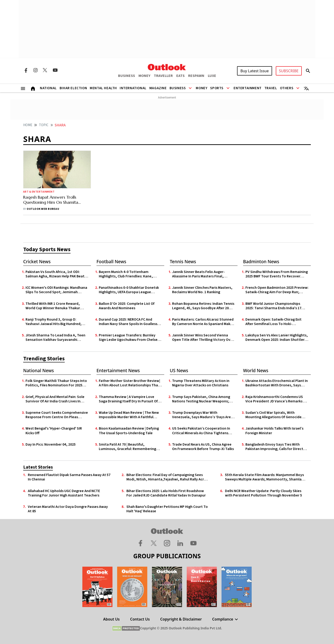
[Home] (33, 88)
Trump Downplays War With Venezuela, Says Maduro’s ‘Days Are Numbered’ (201, 415)
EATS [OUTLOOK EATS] (180, 76)
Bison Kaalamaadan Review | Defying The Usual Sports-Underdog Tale (129, 431)
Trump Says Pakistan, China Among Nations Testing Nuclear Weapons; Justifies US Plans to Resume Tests (201, 399)
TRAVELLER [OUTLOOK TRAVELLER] (163, 76)
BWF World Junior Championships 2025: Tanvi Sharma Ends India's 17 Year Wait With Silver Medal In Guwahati (273, 306)
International (133, 88)
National (48, 88)
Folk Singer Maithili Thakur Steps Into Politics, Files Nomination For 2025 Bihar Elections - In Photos (56, 383)
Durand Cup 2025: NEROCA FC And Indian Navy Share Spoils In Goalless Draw (128, 322)
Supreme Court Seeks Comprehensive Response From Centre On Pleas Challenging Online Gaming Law (57, 415)
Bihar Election (73, 88)
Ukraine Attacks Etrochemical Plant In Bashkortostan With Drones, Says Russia (277, 383)
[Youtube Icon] (55, 70)
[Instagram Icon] (35, 70)
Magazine (158, 88)
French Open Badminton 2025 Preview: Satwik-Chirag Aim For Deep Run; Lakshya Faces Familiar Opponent (277, 290)
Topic (44, 125)
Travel (271, 88)
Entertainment (248, 88)
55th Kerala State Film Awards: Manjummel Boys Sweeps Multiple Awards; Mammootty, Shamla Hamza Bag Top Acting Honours (264, 477)
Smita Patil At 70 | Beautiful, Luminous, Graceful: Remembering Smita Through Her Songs (127, 447)
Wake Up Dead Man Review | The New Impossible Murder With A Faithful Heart (129, 415)
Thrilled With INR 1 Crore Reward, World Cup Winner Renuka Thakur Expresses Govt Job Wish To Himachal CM (56, 306)
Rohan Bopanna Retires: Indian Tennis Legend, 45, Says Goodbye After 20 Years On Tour (203, 306)
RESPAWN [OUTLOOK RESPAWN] (196, 76)
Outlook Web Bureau (43, 209)
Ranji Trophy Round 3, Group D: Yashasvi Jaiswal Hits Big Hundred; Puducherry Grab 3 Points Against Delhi (53, 322)
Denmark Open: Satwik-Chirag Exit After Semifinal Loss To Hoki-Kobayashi (273, 322)
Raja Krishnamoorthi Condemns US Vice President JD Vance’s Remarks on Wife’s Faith (276, 399)
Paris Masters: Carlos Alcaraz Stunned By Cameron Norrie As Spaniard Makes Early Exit (203, 322)
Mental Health (103, 88)
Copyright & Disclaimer (181, 619)
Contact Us (140, 619)
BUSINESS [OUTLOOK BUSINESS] (127, 76)
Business (178, 88)
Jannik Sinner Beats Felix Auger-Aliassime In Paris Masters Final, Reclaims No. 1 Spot (198, 274)
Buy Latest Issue (254, 71)
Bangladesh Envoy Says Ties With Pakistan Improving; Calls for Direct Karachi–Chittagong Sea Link (274, 447)
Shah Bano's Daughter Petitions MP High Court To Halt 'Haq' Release (167, 509)
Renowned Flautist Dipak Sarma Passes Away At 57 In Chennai (69, 477)
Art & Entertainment (39, 192)
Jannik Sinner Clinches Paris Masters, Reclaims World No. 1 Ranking (202, 290)
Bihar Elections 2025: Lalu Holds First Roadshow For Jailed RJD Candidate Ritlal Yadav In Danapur (166, 493)
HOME (28, 125)
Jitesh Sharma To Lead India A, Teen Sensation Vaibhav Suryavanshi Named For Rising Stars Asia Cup (55, 338)
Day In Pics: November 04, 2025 (51, 445)
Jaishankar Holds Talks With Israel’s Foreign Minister (274, 431)
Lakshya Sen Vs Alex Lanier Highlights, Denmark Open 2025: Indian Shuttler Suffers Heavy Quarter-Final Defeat (277, 338)
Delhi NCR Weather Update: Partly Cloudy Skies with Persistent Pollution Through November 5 (263, 493)
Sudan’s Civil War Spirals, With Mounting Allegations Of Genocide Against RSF (273, 415)
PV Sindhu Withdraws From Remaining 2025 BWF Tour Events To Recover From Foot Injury (277, 274)
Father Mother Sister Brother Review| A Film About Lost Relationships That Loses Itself (129, 383)
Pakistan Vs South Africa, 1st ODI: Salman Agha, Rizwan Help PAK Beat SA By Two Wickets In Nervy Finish (55, 274)
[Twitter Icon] (45, 70)
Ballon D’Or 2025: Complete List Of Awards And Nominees (127, 306)
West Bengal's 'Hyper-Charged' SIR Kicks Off (54, 431)
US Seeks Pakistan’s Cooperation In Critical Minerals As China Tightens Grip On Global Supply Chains (201, 431)
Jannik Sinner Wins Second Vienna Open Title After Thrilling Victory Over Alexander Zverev (203, 338)
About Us (111, 619)
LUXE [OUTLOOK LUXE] (212, 76)
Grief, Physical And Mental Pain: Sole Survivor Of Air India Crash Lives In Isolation (55, 399)
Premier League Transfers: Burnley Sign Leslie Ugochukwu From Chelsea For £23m (129, 338)
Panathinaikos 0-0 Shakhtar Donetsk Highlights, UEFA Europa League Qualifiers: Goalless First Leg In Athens (130, 290)
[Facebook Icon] (26, 70)
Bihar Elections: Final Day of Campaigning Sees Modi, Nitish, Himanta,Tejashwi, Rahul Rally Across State (168, 477)
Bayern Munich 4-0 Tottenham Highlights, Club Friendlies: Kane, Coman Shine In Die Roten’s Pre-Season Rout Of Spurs (126, 274)
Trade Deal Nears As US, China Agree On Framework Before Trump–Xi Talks (203, 447)
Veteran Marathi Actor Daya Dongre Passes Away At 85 (68, 509)
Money (202, 88)
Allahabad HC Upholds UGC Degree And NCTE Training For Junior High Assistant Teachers (64, 493)
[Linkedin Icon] (180, 543)
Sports (217, 88)
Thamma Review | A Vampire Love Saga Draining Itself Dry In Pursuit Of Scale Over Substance (128, 399)
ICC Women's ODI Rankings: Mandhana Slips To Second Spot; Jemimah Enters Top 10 (56, 290)
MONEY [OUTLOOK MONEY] (144, 76)
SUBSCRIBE (289, 71)
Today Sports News (47, 249)
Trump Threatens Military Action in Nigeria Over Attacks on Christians (201, 383)
